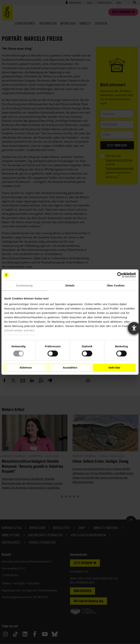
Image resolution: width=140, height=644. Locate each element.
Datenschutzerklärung (20, 335)
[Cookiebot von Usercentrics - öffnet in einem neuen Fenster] (120, 275)
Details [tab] (70, 285)
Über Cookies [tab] (116, 285)
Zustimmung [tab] (24, 285)
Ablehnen (26, 368)
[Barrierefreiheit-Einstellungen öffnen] (134, 328)
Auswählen (70, 368)
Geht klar (114, 368)
